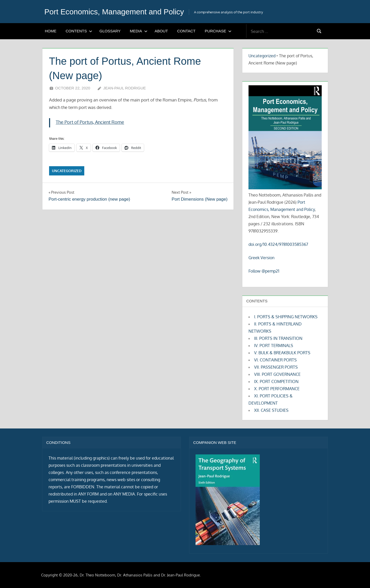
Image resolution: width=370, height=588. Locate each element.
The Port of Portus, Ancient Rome (90, 122)
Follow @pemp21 (264, 271)
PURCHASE (218, 31)
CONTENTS (79, 31)
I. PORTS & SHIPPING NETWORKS (286, 317)
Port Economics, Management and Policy (120, 12)
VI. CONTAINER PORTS (275, 360)
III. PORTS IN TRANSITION (278, 338)
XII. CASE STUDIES (271, 410)
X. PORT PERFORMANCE (277, 389)
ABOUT (161, 31)
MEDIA (139, 31)
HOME (51, 31)
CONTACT (186, 31)
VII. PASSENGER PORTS (276, 367)
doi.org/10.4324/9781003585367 (278, 244)
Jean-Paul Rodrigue (125, 88)
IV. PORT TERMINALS (274, 346)
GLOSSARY (110, 31)
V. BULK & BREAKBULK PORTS (282, 353)
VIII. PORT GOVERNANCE (277, 374)
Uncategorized (67, 171)
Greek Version (261, 258)
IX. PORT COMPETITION (276, 381)
